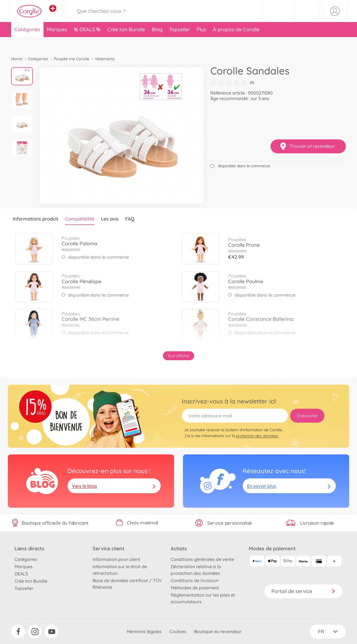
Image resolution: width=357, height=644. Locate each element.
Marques (57, 43)
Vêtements (105, 59)
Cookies (178, 631)
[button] (307, 18)
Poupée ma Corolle (72, 59)
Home (17, 59)
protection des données (257, 436)
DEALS (88, 43)
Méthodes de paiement (195, 588)
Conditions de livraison (195, 580)
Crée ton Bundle (126, 43)
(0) (232, 83)
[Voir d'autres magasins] (53, 15)
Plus (201, 43)
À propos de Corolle (236, 43)
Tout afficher (178, 356)
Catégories (27, 43)
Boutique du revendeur (218, 631)
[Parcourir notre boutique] (164, 18)
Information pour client (116, 559)
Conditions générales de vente (202, 559)
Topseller (179, 43)
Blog (157, 43)
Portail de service (303, 591)
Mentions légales (144, 631)
